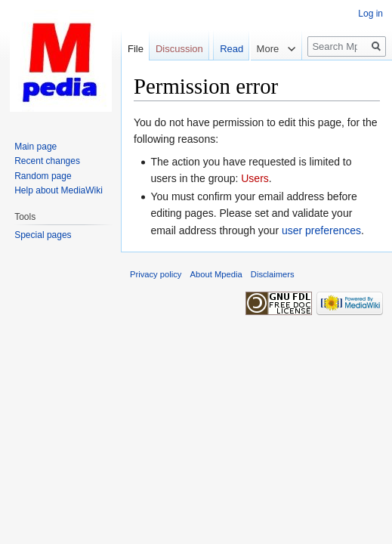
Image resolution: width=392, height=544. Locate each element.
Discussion (179, 49)
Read (225, 79)
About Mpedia (216, 274)
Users (255, 178)
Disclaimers (273, 274)
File (136, 49)
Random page (43, 176)
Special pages (43, 235)
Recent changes (47, 161)
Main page (35, 147)
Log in (370, 14)
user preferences (321, 230)
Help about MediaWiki (59, 190)
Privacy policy (156, 274)
